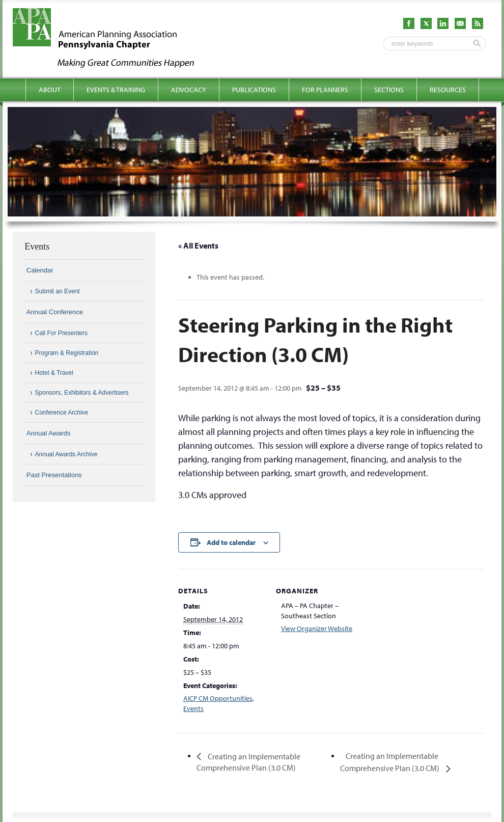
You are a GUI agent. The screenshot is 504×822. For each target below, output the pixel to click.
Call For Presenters (61, 333)
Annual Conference (55, 312)
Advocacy (189, 90)
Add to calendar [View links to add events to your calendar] (231, 542)
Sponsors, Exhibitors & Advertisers (82, 393)
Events (193, 708)
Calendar (40, 270)
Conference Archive (62, 413)
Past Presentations (54, 475)
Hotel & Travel (54, 373)
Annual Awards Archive (66, 454)
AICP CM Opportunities (218, 698)
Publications (254, 90)
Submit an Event (58, 291)
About (50, 90)
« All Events (198, 245)
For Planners (325, 90)
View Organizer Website (317, 628)
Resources (448, 90)
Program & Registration (67, 353)
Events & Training (116, 90)
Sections (389, 90)
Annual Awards (49, 433)
